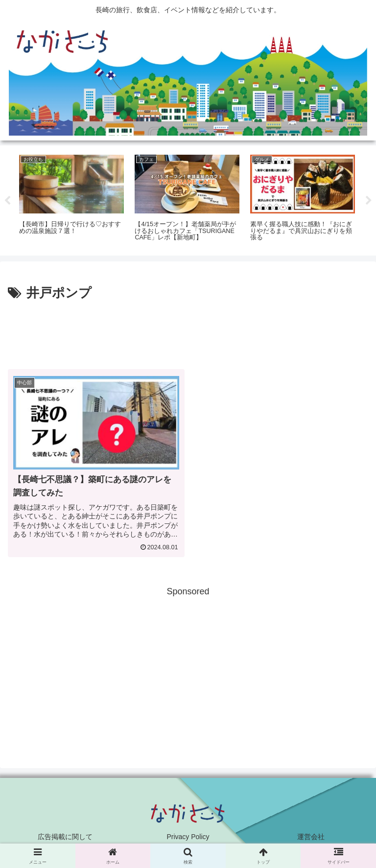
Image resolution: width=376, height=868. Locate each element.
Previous (7, 201)
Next (369, 201)
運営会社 (311, 837)
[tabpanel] (71, 199)
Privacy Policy (188, 837)
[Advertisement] (188, 331)
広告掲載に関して (65, 837)
